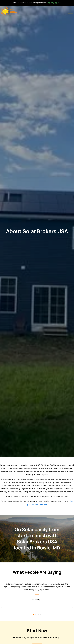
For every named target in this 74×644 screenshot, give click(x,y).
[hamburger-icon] (70, 12)
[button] (34, 615)
